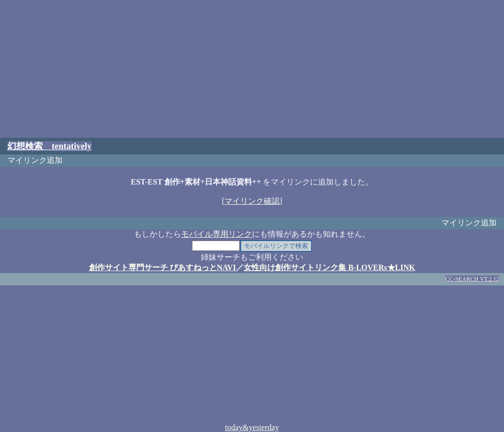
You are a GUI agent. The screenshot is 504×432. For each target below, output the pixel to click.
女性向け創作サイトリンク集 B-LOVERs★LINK (329, 267)
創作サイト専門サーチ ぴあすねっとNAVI (163, 267)
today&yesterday (252, 427)
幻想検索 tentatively (49, 146)
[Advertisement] (252, 69)
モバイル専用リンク (217, 234)
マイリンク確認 (252, 201)
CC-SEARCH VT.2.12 (472, 279)
